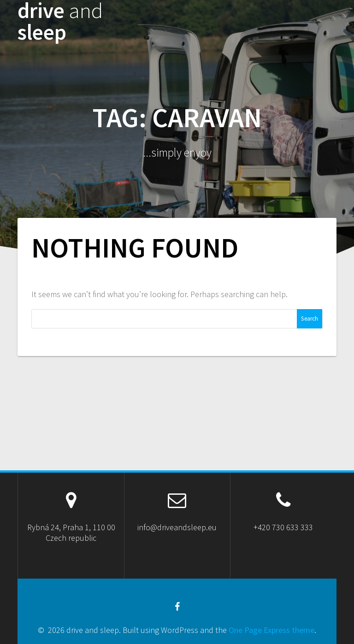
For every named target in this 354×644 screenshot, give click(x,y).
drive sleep (60, 22)
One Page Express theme (271, 630)
